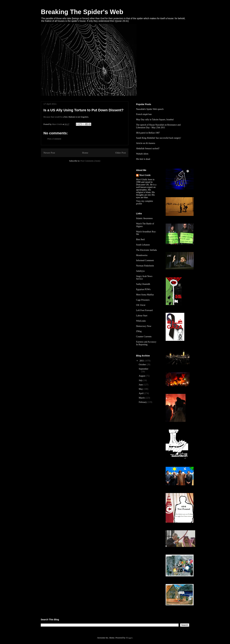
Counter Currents (144, 337)
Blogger (129, 638)
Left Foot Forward (144, 310)
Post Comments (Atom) (90, 161)
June (141, 385)
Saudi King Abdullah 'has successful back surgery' (159, 138)
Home (85, 153)
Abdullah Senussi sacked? (148, 148)
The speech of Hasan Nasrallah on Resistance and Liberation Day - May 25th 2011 (158, 126)
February (143, 402)
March (142, 398)
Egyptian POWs (143, 289)
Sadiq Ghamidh (143, 284)
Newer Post (49, 153)
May (141, 389)
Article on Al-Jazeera (146, 143)
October (143, 365)
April (141, 393)
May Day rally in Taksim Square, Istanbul (155, 120)
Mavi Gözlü (145, 175)
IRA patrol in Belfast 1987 (148, 133)
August (142, 376)
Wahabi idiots (142, 154)
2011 (142, 361)
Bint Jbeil (140, 239)
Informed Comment (145, 260)
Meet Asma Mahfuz (145, 295)
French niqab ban (144, 114)
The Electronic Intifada (146, 250)
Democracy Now (144, 326)
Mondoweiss (142, 255)
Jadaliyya (140, 271)
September (144, 369)
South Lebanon (143, 245)
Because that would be (53, 117)
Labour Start (142, 316)
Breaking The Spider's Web (82, 12)
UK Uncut (141, 305)
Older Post (121, 153)
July (141, 380)
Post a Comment (54, 139)
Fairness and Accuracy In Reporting (146, 343)
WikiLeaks (141, 321)
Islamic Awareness (144, 218)
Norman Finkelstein (145, 266)
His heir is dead (143, 159)
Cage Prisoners (143, 300)
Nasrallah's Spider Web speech (150, 109)
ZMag (139, 331)
